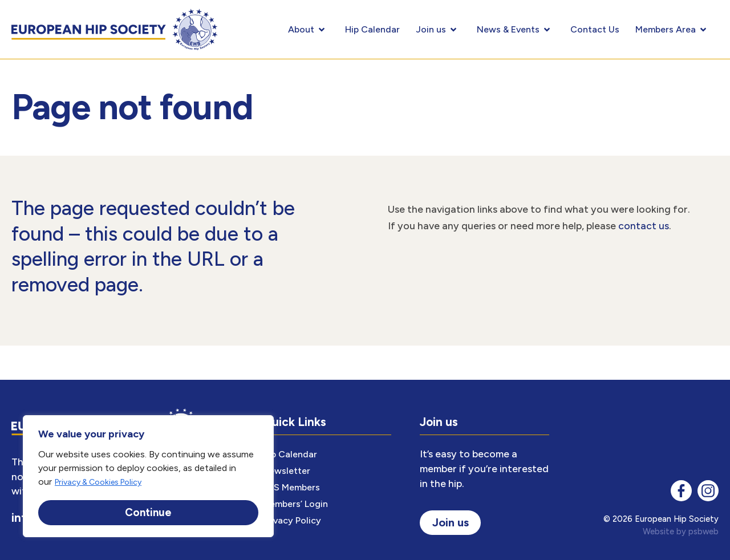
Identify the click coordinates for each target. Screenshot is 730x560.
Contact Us (595, 29)
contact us (644, 226)
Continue (148, 512)
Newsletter (286, 471)
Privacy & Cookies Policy (98, 484)
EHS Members (291, 487)
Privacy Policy (292, 520)
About (309, 30)
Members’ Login (295, 504)
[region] (148, 477)
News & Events (516, 30)
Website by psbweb (681, 531)
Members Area (673, 30)
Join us (438, 30)
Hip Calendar (372, 29)
